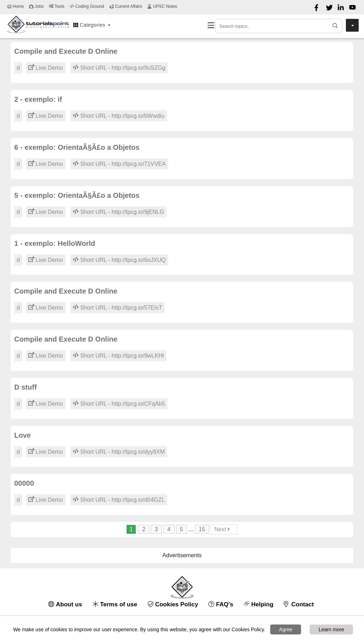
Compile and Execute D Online (66, 51)
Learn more (331, 629)
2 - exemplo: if (38, 99)
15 (202, 529)
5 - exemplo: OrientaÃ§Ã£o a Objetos (77, 195)
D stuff (25, 387)
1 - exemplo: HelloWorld (55, 243)
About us (65, 604)
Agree (286, 629)
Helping (258, 604)
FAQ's (221, 604)
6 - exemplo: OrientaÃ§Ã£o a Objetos (77, 147)
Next (224, 529)
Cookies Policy (173, 604)
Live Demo (46, 68)
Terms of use (115, 604)
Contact (299, 604)
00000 (24, 483)
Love (23, 435)
